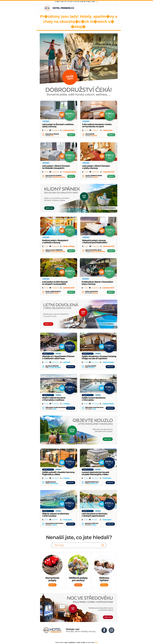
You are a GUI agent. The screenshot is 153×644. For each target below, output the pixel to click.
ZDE (97, 2)
